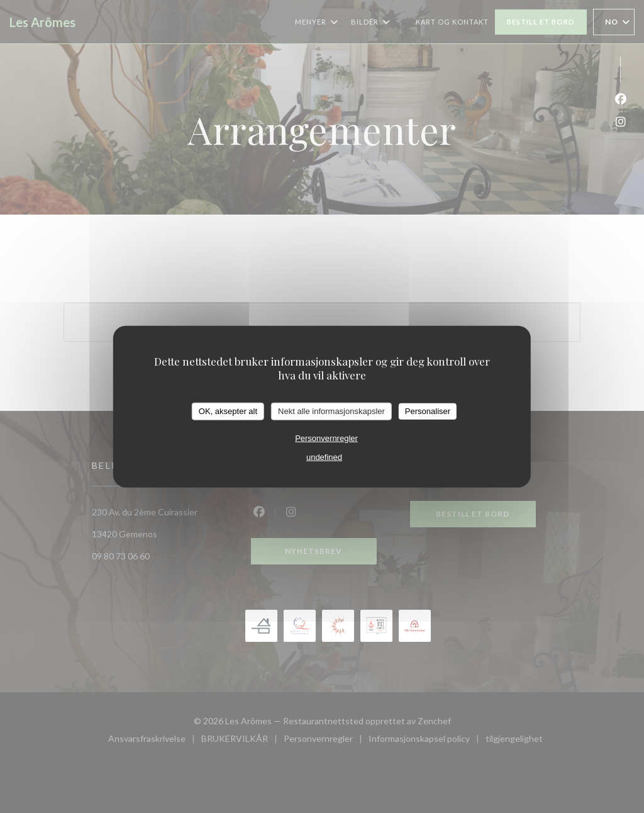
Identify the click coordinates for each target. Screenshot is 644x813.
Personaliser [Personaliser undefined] (428, 411)
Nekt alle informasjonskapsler (331, 411)
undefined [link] (324, 457)
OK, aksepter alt (228, 411)
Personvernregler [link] (326, 438)
